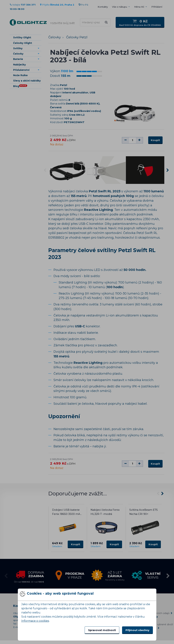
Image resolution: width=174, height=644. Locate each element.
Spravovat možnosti (102, 630)
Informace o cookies (35, 621)
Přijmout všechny (137, 630)
